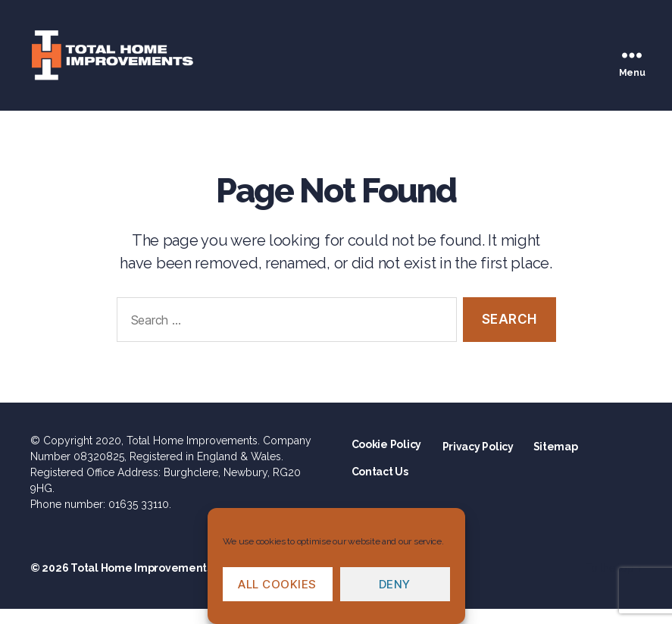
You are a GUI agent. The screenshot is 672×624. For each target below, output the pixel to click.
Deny (395, 584)
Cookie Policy (387, 459)
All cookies (277, 584)
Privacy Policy (478, 462)
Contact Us (380, 487)
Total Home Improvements (141, 583)
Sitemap (556, 462)
